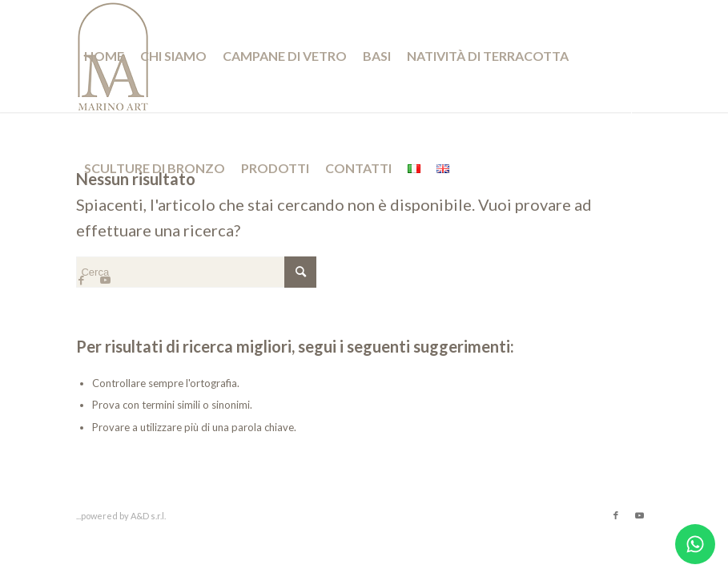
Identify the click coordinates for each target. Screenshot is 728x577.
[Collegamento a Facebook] (81, 280)
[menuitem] (104, 56)
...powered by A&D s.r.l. (121, 516)
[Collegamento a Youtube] (105, 280)
